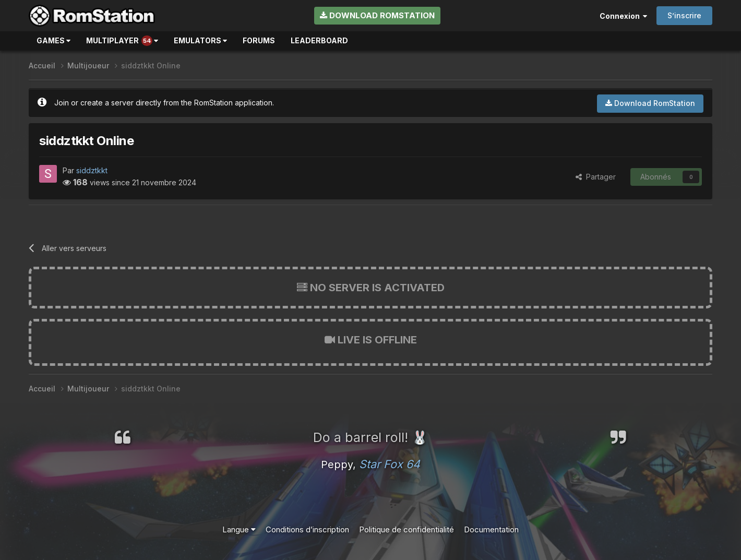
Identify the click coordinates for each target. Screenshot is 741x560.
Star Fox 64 (390, 464)
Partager (596, 177)
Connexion (623, 16)
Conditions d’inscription (307, 529)
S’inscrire (684, 15)
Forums (259, 40)
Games (53, 40)
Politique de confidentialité (407, 529)
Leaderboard (319, 40)
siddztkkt (92, 170)
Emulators (200, 40)
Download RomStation (377, 15)
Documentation (491, 529)
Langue (239, 529)
